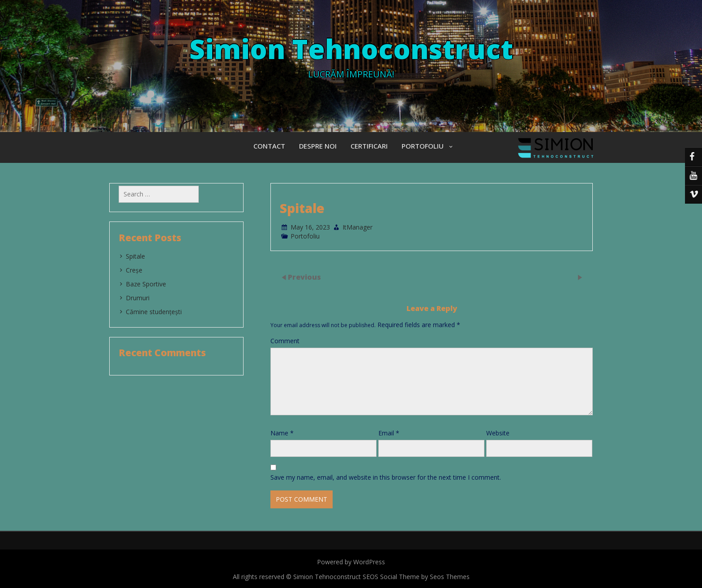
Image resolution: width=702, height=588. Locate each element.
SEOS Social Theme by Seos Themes (416, 577)
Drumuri (138, 298)
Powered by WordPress (351, 562)
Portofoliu (423, 146)
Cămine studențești (154, 312)
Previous (304, 277)
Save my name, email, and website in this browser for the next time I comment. (386, 477)
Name (282, 433)
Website (498, 433)
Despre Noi (318, 146)
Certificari (369, 146)
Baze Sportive (146, 284)
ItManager (357, 227)
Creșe (134, 270)
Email (389, 433)
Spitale (135, 256)
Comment (285, 341)
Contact (269, 146)
